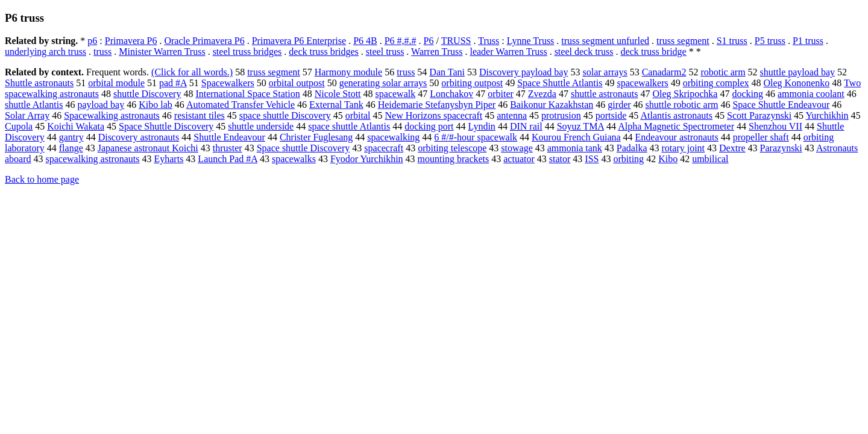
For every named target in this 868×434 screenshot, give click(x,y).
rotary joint (684, 148)
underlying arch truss (46, 52)
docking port (429, 126)
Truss (489, 41)
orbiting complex (716, 83)
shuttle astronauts (605, 94)
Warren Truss (437, 52)
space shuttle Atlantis (349, 126)
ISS (592, 159)
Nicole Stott (338, 94)
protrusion (561, 115)
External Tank (336, 105)
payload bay (101, 105)
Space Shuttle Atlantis (560, 83)
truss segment (683, 41)
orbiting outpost (472, 83)
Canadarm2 (664, 72)
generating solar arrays (383, 83)
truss (102, 52)
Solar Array (27, 115)
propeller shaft (761, 137)
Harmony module (348, 72)
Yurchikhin (827, 115)
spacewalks (294, 159)
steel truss (385, 52)
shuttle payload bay (797, 72)
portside (611, 115)
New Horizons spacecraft (434, 115)
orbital (358, 115)
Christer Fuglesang (316, 137)
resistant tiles (200, 115)
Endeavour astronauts (677, 137)
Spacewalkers (228, 83)
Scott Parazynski (759, 115)
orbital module (116, 83)
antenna (512, 115)
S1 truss (732, 41)
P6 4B (365, 41)
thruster (228, 148)
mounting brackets (454, 159)
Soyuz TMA (580, 126)
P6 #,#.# (401, 41)
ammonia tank (575, 148)
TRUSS (456, 41)
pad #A (173, 83)
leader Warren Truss (508, 52)
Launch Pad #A (228, 159)
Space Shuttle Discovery (166, 126)
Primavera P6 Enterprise (299, 41)
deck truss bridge (653, 52)
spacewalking (393, 137)
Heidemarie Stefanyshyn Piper (437, 105)
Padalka (632, 148)
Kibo (668, 159)
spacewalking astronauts (93, 159)
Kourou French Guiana (576, 137)
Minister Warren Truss (162, 52)
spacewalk (396, 94)
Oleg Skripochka (685, 94)
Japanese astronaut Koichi (148, 148)
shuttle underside (261, 126)
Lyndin (482, 126)
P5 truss (770, 41)
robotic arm (723, 72)
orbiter (501, 94)
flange (71, 148)
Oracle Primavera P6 (204, 41)
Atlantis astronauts (676, 115)
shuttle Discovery (147, 94)
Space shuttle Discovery (303, 148)
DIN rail (526, 126)
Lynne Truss (531, 41)
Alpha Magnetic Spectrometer (676, 126)
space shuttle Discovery (285, 115)
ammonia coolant (811, 94)
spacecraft (384, 148)
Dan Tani (447, 72)
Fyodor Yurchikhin (367, 159)
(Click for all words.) (192, 72)
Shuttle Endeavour (229, 137)
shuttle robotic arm (682, 105)
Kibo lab (156, 105)
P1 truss (808, 41)
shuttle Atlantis (34, 105)
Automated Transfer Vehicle (241, 105)
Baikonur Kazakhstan (552, 105)
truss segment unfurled (605, 41)
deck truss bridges (324, 52)
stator (560, 159)
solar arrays (605, 72)
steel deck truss (584, 52)
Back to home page (42, 179)
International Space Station (247, 94)
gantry (71, 137)
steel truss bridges (247, 52)
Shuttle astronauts (39, 83)
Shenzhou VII (775, 126)
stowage (517, 148)
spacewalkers (642, 83)
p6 (92, 41)
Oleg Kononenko (797, 83)
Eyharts (168, 159)
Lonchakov (451, 94)
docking (747, 94)
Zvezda (542, 94)
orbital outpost (297, 83)
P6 (429, 41)
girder (619, 105)
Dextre (732, 148)
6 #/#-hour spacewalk (476, 137)
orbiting (628, 159)
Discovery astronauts (139, 137)
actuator (519, 159)
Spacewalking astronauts (112, 115)
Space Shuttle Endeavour (781, 105)
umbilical (710, 159)
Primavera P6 (131, 41)
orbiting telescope (452, 148)
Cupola (19, 126)
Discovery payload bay (524, 72)
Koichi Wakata (76, 126)
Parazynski (781, 148)
